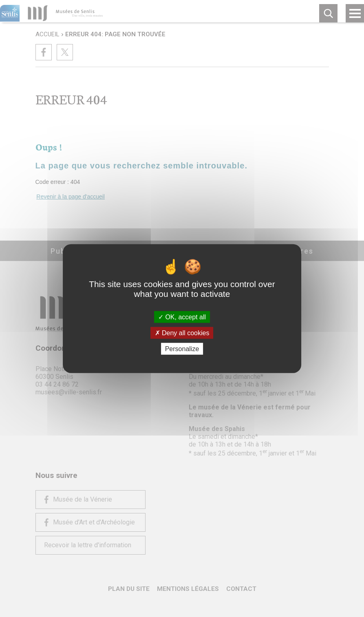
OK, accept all (182, 317)
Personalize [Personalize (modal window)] (182, 349)
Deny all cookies (182, 333)
